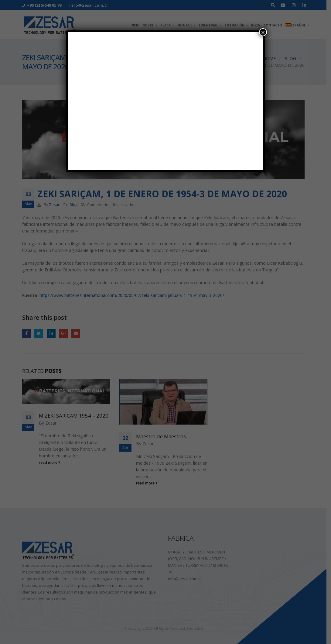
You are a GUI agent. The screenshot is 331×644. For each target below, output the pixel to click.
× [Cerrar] (263, 32)
